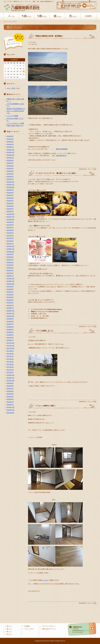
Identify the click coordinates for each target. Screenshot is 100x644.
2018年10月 (10, 316)
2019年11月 (10, 281)
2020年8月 (10, 257)
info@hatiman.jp (61, 156)
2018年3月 (10, 335)
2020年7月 (10, 260)
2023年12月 (10, 150)
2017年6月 (10, 359)
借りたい (27, 16)
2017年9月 (10, 351)
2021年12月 (10, 214)
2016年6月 (10, 391)
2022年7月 (10, 195)
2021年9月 (10, 222)
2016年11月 (10, 378)
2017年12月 (10, 343)
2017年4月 (10, 364)
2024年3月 (10, 142)
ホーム (11, 16)
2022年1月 (10, 211)
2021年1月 (10, 244)
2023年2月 (10, 176)
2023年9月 (10, 158)
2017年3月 (10, 367)
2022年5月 (10, 201)
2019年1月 (10, 308)
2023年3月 (10, 174)
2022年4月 (10, 203)
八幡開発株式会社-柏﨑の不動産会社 (22, 8)
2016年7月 (10, 388)
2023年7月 (10, 163)
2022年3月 (10, 206)
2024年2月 (10, 144)
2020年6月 (10, 262)
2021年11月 (10, 217)
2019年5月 (10, 297)
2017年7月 (10, 356)
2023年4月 (10, 171)
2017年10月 (10, 348)
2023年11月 (10, 152)
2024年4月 (10, 139)
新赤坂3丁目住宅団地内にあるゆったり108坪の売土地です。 (16, 111)
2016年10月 (10, 380)
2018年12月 (10, 311)
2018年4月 (10, 332)
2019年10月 (10, 284)
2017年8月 (10, 354)
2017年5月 (10, 362)
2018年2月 (10, 338)
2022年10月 (10, 187)
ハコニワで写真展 (12, 116)
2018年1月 (10, 340)
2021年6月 (10, 230)
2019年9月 (10, 286)
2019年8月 (10, 289)
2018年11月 (10, 313)
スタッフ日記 (11, 88)
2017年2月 (10, 370)
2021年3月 (10, 238)
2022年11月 (10, 184)
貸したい (58, 16)
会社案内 (88, 16)
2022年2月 (10, 209)
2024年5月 (10, 136)
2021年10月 (10, 219)
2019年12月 (10, 278)
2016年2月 (10, 402)
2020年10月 (10, 252)
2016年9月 (10, 383)
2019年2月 (10, 305)
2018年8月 (10, 321)
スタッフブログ (29, 629)
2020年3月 (10, 270)
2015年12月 (10, 407)
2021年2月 (10, 241)
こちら (45, 580)
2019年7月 (10, 292)
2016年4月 (10, 397)
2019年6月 (10, 295)
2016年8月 (10, 386)
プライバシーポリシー (49, 626)
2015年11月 (10, 410)
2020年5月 (10, 265)
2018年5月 (10, 329)
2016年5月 (10, 394)
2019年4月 (10, 300)
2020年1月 (10, 276)
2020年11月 (10, 249)
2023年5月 (10, 168)
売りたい (73, 16)
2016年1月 (10, 405)
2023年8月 (10, 160)
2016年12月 (10, 375)
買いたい (42, 16)
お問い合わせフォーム (49, 629)
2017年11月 (10, 346)
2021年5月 (10, 233)
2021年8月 (10, 225)
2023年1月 (10, 179)
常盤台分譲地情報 (62, 149)
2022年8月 (10, 193)
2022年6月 (10, 198)
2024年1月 (10, 147)
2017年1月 (10, 372)
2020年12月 (10, 246)
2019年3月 (10, 303)
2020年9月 (10, 254)
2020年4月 (10, 268)
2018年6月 (10, 327)
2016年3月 (10, 399)
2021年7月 (10, 227)
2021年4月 (10, 236)
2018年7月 (10, 324)
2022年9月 (10, 190)
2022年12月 (10, 182)
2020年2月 (10, 273)
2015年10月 (10, 413)
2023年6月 (10, 166)
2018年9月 (10, 319)
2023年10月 (10, 155)
